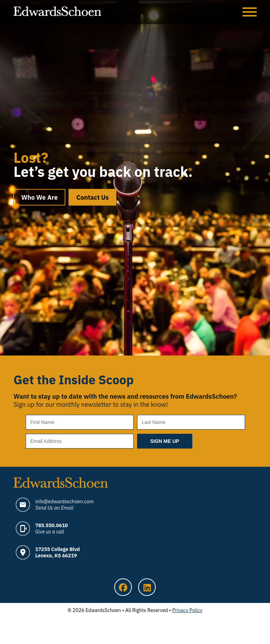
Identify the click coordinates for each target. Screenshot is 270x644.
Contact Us (92, 197)
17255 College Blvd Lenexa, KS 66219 (57, 552)
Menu (250, 12)
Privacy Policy (187, 610)
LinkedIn (147, 587)
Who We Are (39, 197)
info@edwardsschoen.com (64, 505)
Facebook (123, 587)
